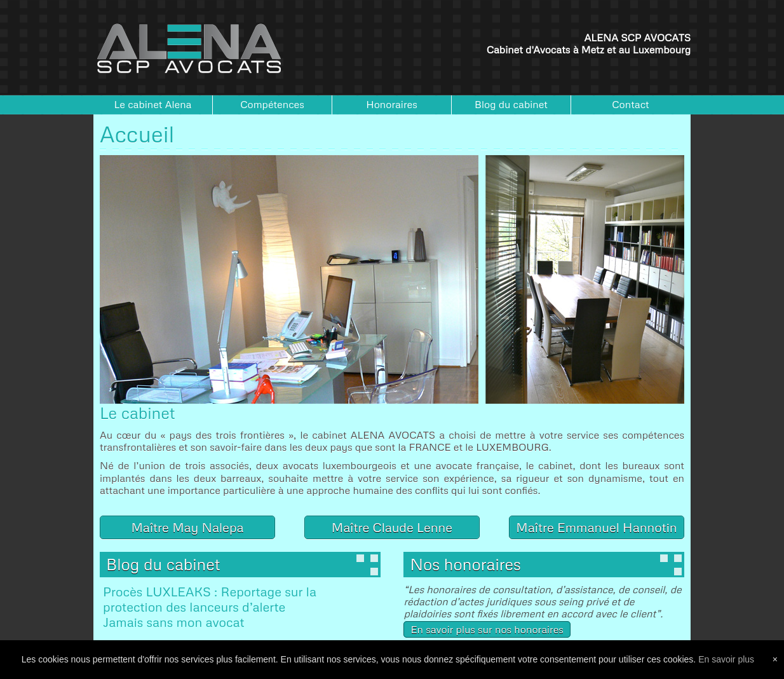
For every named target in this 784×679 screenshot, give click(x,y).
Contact (631, 104)
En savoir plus (726, 659)
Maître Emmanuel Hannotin (596, 527)
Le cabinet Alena (153, 104)
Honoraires (392, 104)
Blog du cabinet (511, 104)
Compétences (272, 104)
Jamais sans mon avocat (174, 622)
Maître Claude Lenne (392, 527)
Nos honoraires (465, 564)
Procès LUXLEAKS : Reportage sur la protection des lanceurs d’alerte (210, 599)
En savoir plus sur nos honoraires (487, 629)
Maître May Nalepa (187, 527)
